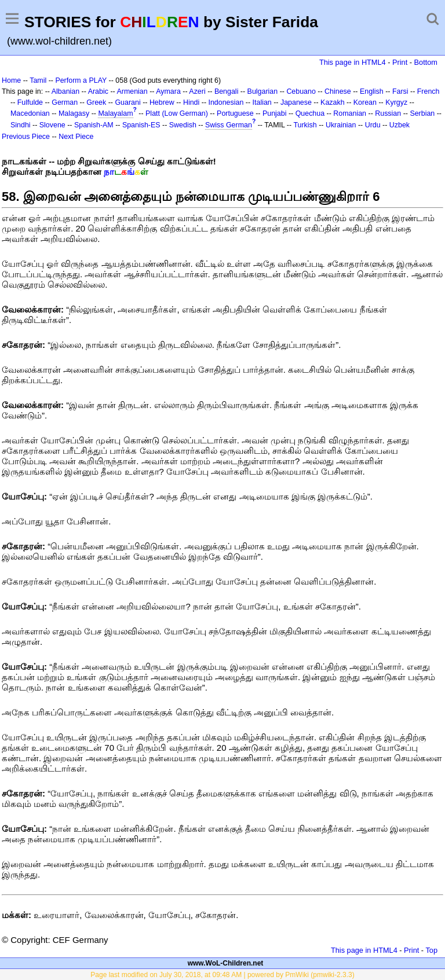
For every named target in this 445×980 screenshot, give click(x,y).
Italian (262, 102)
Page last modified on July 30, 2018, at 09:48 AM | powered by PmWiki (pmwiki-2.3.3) (222, 975)
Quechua (310, 113)
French (428, 91)
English (372, 91)
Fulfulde (30, 102)
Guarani (127, 102)
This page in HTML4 (353, 62)
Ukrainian (341, 125)
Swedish (183, 125)
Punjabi (275, 113)
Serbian (422, 113)
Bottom (426, 62)
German (65, 102)
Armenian (132, 91)
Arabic (98, 91)
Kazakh (333, 102)
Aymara (168, 91)
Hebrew (162, 102)
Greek (96, 102)
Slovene (52, 125)
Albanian (65, 91)
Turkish (305, 125)
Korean (365, 102)
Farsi (400, 91)
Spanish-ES (141, 125)
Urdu (373, 125)
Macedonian (30, 113)
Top (431, 950)
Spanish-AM (94, 125)
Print (400, 62)
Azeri (197, 91)
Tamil (38, 80)
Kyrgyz (396, 102)
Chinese (338, 91)
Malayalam (115, 113)
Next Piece (76, 137)
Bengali (227, 91)
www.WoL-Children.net (226, 963)
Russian (388, 113)
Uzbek (400, 125)
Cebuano (301, 91)
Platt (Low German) (177, 113)
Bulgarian (263, 91)
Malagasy (74, 113)
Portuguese (235, 113)
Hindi (191, 102)
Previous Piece (26, 137)
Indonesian (226, 102)
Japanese (296, 102)
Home (11, 80)
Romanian (350, 113)
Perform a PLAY (81, 80)
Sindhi (21, 125)
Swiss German (229, 125)
